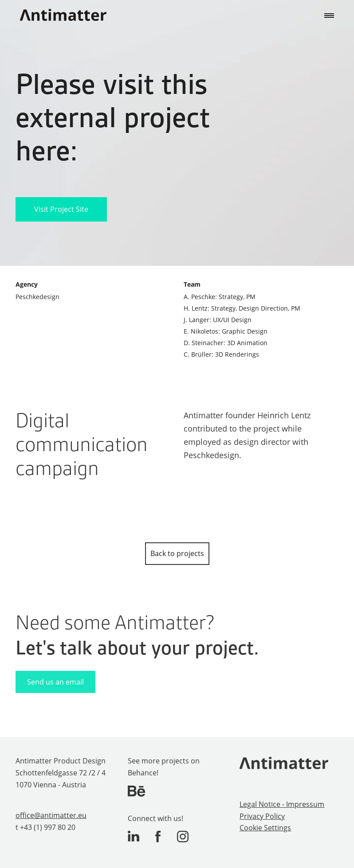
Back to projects (177, 553)
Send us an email (55, 682)
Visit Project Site (61, 209)
